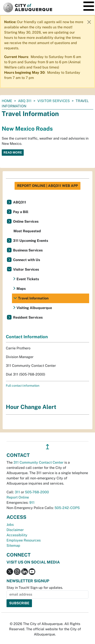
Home (7, 101)
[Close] (89, 22)
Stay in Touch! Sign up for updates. (35, 588)
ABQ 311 (25, 101)
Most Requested (27, 231)
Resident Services (28, 317)
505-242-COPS (67, 508)
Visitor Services (54, 101)
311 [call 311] (17, 492)
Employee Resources (24, 540)
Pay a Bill (21, 212)
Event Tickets (28, 279)
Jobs (10, 525)
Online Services (26, 221)
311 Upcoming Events (31, 241)
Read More (13, 152)
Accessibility (17, 535)
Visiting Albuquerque (34, 308)
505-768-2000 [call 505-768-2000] (37, 492)
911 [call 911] (32, 503)
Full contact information (23, 386)
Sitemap (13, 546)
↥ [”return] (47, 447)
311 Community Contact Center (38, 462)
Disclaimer (15, 530)
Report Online (18, 497)
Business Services (28, 250)
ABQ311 (20, 202)
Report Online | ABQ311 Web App (47, 186)
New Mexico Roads (27, 129)
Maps (21, 289)
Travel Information (33, 298)
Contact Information (27, 337)
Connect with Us (27, 260)
